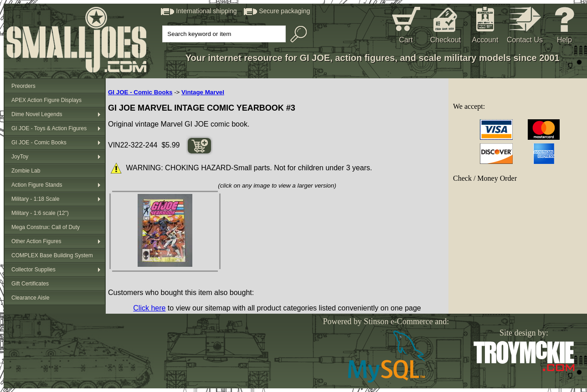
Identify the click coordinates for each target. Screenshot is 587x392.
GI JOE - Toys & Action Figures (49, 128)
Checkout (446, 40)
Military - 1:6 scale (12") (40, 213)
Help (564, 40)
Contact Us (525, 40)
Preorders (23, 86)
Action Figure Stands (37, 185)
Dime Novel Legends (37, 114)
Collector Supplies (33, 270)
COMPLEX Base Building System (52, 255)
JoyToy (20, 157)
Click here (149, 308)
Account (485, 40)
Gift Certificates (30, 284)
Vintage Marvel (203, 92)
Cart (406, 40)
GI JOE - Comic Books (39, 143)
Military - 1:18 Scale (35, 199)
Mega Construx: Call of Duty (46, 227)
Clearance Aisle (30, 298)
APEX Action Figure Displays (46, 100)
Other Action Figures (36, 241)
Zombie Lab (26, 171)
